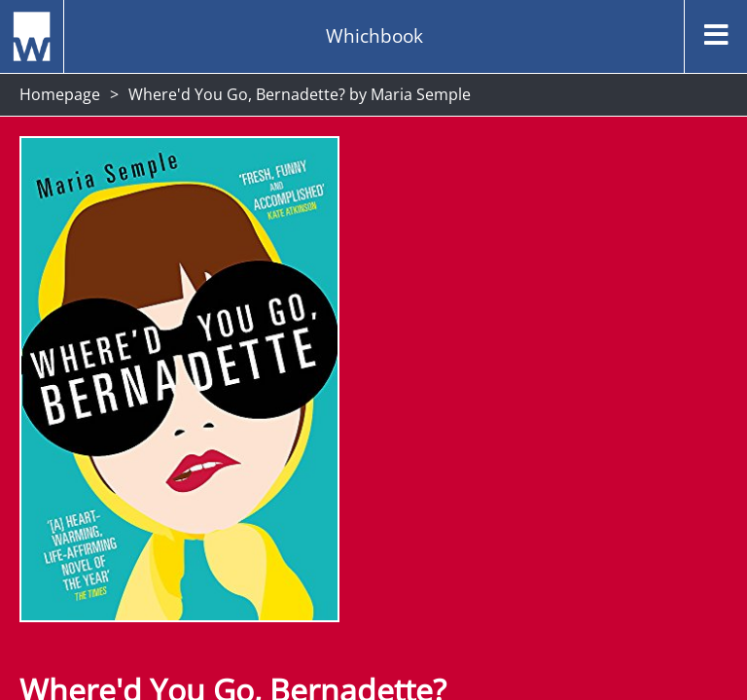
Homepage (60, 94)
